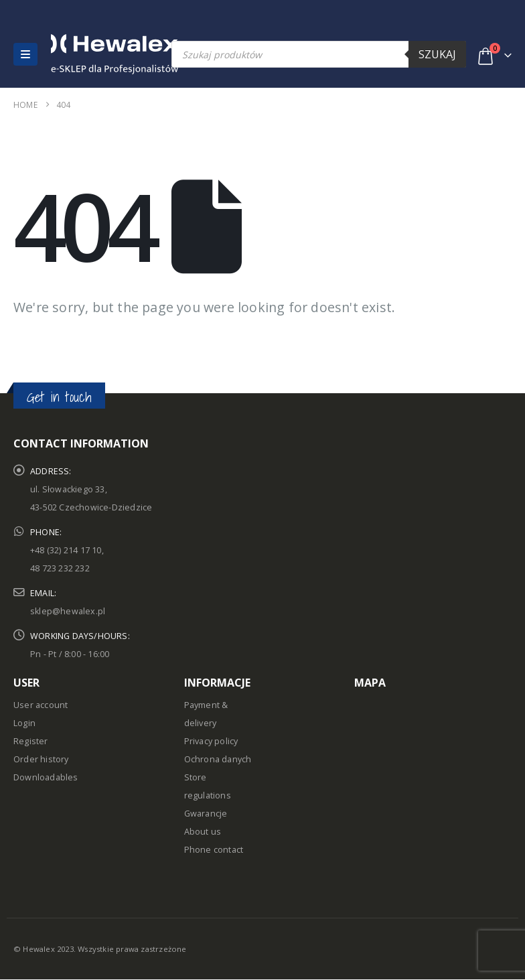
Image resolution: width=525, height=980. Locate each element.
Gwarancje (206, 814)
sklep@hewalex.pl (68, 611)
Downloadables (46, 777)
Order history (41, 759)
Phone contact (214, 850)
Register (31, 741)
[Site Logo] (80, 54)
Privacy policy (211, 741)
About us (203, 832)
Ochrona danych (218, 759)
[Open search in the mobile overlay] (319, 54)
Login (24, 723)
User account (41, 705)
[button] (25, 54)
